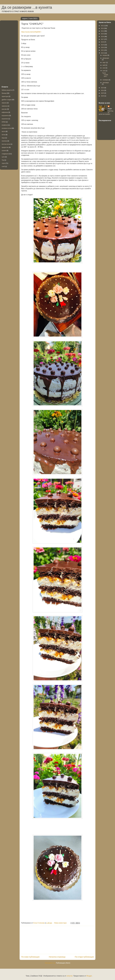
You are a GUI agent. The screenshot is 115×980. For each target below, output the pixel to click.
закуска (4, 103)
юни (104, 68)
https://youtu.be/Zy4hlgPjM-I (31, 32)
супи (3, 157)
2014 (103, 31)
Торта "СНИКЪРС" (32, 24)
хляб (3, 166)
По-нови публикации (30, 957)
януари (105, 55)
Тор (3, 160)
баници (4, 93)
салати (4, 151)
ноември (105, 80)
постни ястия (6, 144)
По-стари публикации (84, 957)
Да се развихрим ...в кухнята (27, 7)
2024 (103, 90)
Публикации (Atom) (63, 963)
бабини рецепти (7, 90)
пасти (4, 131)
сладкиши (5, 154)
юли (104, 71)
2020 (103, 47)
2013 (103, 28)
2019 (103, 45)
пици (3, 138)
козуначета (5, 116)
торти (3, 163)
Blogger (89, 976)
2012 (103, 26)
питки (3, 135)
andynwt (69, 976)
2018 (103, 42)
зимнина (4, 106)
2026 (103, 96)
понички (4, 141)
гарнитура (5, 96)
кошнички (5, 119)
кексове (4, 109)
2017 (103, 39)
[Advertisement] (57, 940)
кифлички (5, 112)
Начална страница (57, 957)
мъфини (4, 125)
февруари (106, 58)
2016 (103, 37)
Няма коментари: (61, 923)
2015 (103, 34)
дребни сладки (6, 100)
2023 (103, 88)
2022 (103, 53)
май (104, 65)
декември (106, 83)
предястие (5, 147)
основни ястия (6, 128)
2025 (103, 93)
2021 (103, 50)
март (104, 62)
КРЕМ (4, 122)
